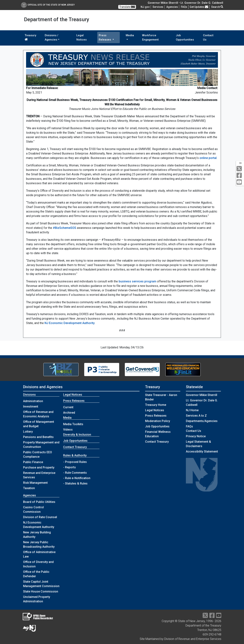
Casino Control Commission (33, 509)
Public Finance (33, 462)
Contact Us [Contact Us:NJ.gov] (194, 431)
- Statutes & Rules (75, 483)
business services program (137, 281)
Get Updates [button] (199, 7)
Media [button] (130, 35)
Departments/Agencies (202, 421)
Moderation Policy (158, 421)
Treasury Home (156, 405)
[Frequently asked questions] (184, 7)
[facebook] (240, 176)
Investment (31, 406)
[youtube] (240, 182)
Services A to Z (196, 416)
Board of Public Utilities (39, 502)
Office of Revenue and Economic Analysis (38, 414)
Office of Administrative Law (39, 554)
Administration (33, 401)
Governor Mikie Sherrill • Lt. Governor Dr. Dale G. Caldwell (185, 3)
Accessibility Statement (202, 451)
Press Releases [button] (105, 37)
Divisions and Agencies (43, 387)
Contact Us (208, 37)
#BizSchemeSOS (65, 228)
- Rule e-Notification (77, 478)
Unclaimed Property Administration (37, 599)
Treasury (30, 37)
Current (68, 407)
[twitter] (240, 169)
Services (158, 7)
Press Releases (156, 416)
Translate (127, 7)
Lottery (28, 432)
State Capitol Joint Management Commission (41, 584)
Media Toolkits (73, 424)
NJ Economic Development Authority (70, 323)
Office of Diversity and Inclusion (38, 564)
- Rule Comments (75, 473)
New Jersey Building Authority (37, 535)
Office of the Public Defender (36, 574)
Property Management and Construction (41, 445)
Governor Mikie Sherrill (202, 395)
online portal (208, 158)
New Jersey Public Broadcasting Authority (39, 544)
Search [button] (217, 7)
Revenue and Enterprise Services (39, 475)
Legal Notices (81, 37)
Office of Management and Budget (39, 424)
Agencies (172, 7)
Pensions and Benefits (38, 437)
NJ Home (192, 410)
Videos (68, 430)
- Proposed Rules (75, 462)
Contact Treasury (75, 447)
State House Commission (41, 591)
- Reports (69, 467)
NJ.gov (145, 7)
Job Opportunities (185, 37)
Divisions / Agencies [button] (52, 37)
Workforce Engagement (150, 37)
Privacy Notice (196, 436)
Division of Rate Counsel (40, 517)
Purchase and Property (39, 467)
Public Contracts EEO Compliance (38, 454)
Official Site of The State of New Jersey (48, 5)
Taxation (29, 488)
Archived (69, 413)
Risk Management (35, 483)
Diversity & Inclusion (77, 435)
